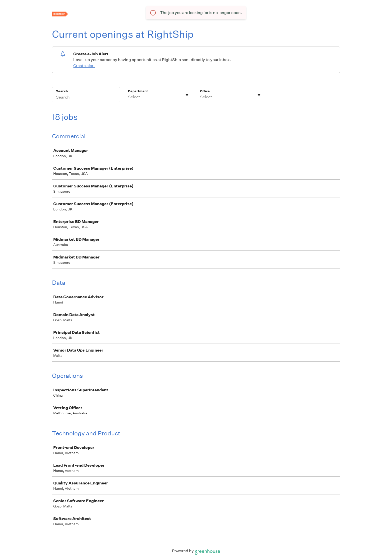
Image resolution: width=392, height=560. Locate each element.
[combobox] (128, 97)
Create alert (84, 66)
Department (138, 91)
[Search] (86, 98)
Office (205, 91)
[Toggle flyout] (187, 95)
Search (62, 91)
